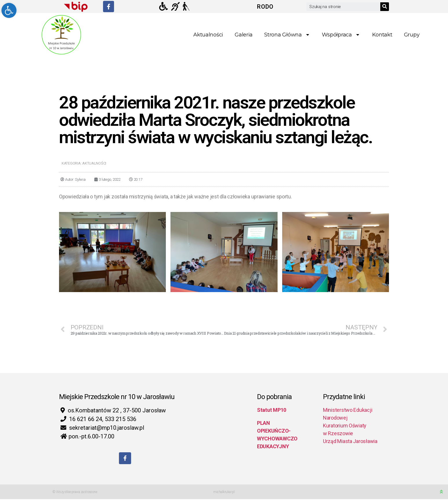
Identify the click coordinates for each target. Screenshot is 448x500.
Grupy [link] (412, 35)
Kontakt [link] (382, 35)
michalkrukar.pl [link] (224, 493)
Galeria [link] (244, 35)
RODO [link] (265, 7)
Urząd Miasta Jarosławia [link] (350, 441)
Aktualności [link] (208, 35)
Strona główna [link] (287, 35)
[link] (9, 10)
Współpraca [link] (341, 35)
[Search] (385, 7)
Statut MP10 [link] (272, 410)
